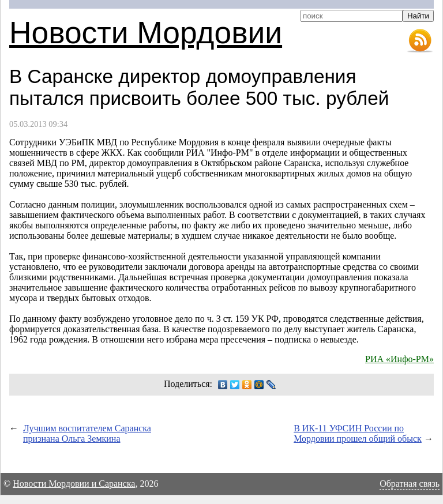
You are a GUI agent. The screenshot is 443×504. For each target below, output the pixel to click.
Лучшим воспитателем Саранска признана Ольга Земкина (87, 433)
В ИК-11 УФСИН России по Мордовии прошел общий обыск (358, 433)
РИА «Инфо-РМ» (399, 359)
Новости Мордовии (146, 33)
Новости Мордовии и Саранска (74, 484)
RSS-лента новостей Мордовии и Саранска (420, 41)
